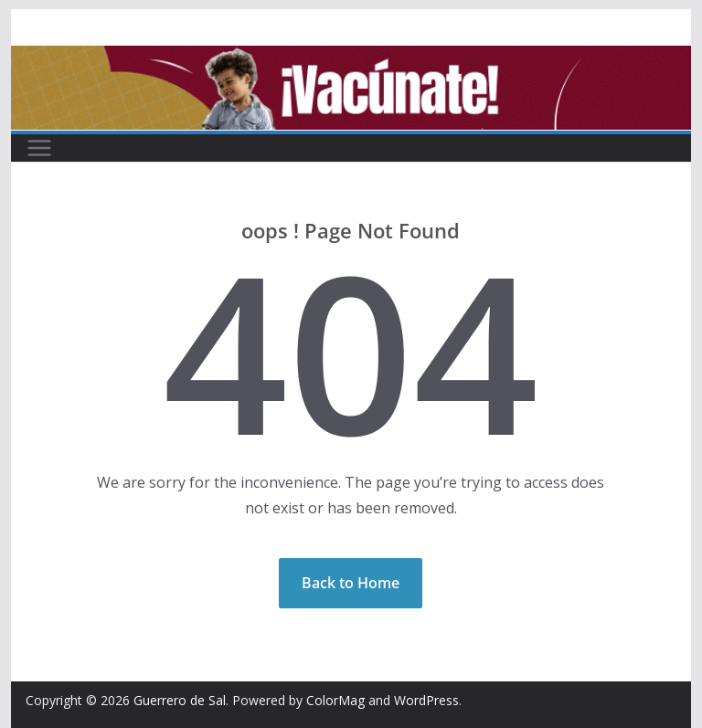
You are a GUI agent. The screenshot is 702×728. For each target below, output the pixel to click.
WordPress (426, 700)
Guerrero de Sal (180, 700)
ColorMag (335, 700)
